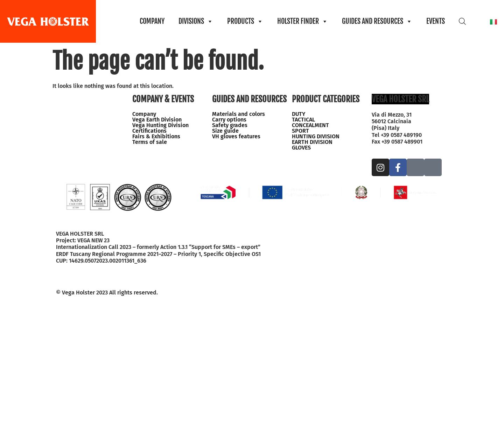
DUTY (299, 114)
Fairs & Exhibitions (156, 137)
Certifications (149, 131)
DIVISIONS (196, 21)
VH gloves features (236, 137)
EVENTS (436, 21)
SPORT (300, 131)
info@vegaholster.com (401, 148)
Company (144, 114)
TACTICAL (303, 120)
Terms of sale (150, 142)
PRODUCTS (245, 21)
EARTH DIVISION (312, 142)
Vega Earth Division (157, 120)
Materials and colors (239, 114)
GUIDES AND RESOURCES (377, 21)
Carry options (229, 120)
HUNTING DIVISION (316, 137)
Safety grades (230, 125)
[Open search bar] (462, 21)
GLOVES (301, 148)
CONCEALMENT (310, 125)
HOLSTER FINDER (303, 21)
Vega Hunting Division (160, 125)
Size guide (225, 131)
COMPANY (152, 21)
